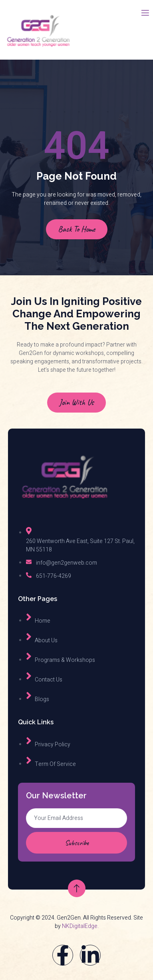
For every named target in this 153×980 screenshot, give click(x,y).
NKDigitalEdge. (80, 926)
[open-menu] (145, 13)
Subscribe (77, 843)
